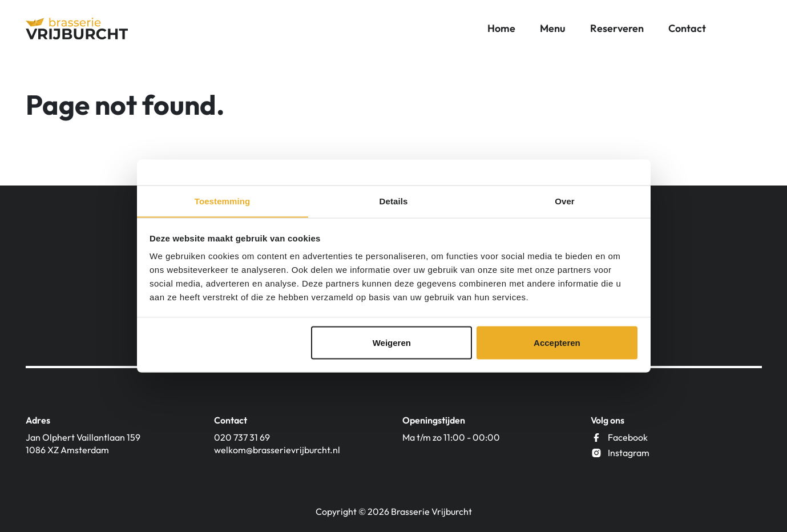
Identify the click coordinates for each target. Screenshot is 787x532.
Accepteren (557, 343)
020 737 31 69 (242, 437)
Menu (553, 28)
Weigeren (392, 343)
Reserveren (617, 28)
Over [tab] (565, 201)
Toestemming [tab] (223, 201)
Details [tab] (394, 201)
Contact (687, 28)
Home (501, 28)
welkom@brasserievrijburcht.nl (277, 450)
